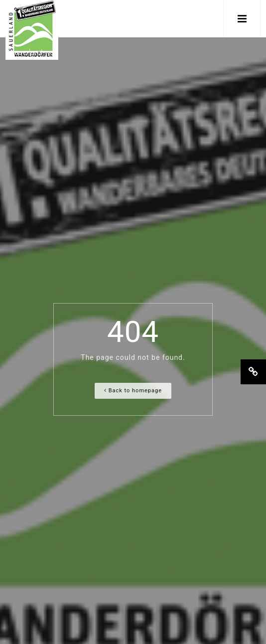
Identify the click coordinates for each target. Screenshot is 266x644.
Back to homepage (133, 391)
